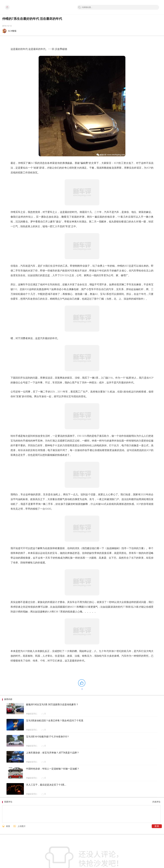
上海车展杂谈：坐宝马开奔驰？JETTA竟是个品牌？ (53, 753)
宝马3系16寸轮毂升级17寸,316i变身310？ (48, 737)
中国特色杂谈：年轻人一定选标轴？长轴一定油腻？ (53, 769)
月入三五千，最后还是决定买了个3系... (46, 785)
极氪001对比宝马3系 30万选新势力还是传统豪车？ (52, 705)
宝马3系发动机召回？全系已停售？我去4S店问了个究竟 (55, 721)
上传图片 (22, 826)
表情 (8, 826)
